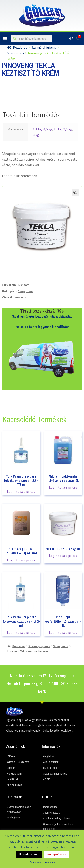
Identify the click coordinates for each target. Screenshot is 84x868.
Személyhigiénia (44, 47)
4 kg (36, 135)
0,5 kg (48, 129)
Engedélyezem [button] (29, 854)
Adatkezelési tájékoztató (43, 862)
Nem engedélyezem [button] (57, 855)
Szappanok (26, 291)
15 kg (58, 129)
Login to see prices (21, 491)
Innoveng (20, 297)
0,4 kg (37, 129)
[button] (5, 38)
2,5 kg (68, 129)
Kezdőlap (20, 47)
